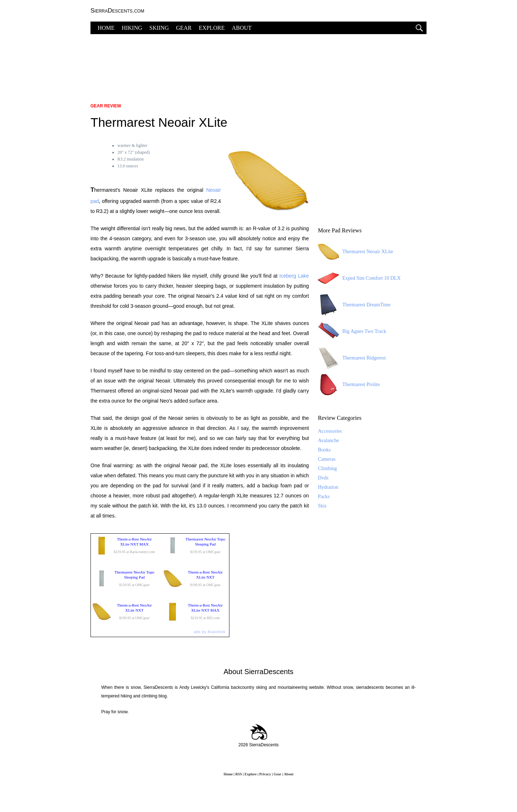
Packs (324, 497)
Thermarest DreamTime (354, 305)
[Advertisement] (258, 65)
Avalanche (328, 440)
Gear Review (106, 106)
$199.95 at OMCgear (196, 579)
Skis (322, 506)
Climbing (327, 468)
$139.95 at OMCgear (196, 546)
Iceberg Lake (294, 276)
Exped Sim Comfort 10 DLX (359, 278)
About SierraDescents (259, 672)
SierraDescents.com (117, 11)
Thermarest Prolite (349, 385)
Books (324, 450)
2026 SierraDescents (258, 745)
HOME (106, 28)
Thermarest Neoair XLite (355, 252)
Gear (277, 774)
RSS (238, 774)
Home (228, 774)
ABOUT (242, 28)
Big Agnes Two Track (352, 331)
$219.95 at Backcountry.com (125, 546)
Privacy (265, 774)
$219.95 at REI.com (196, 612)
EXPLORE (212, 28)
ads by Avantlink (210, 632)
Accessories (330, 431)
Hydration (328, 487)
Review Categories (339, 418)
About (289, 774)
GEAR (184, 28)
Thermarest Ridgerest (352, 358)
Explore (251, 774)
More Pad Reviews (340, 230)
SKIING (159, 28)
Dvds (323, 478)
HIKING (132, 28)
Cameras (327, 459)
